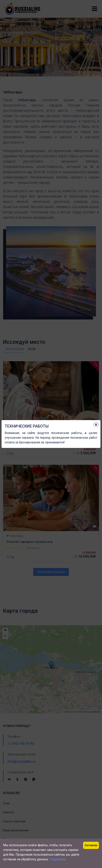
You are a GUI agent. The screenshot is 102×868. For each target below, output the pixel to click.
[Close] (96, 424)
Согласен (91, 845)
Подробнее (58, 859)
